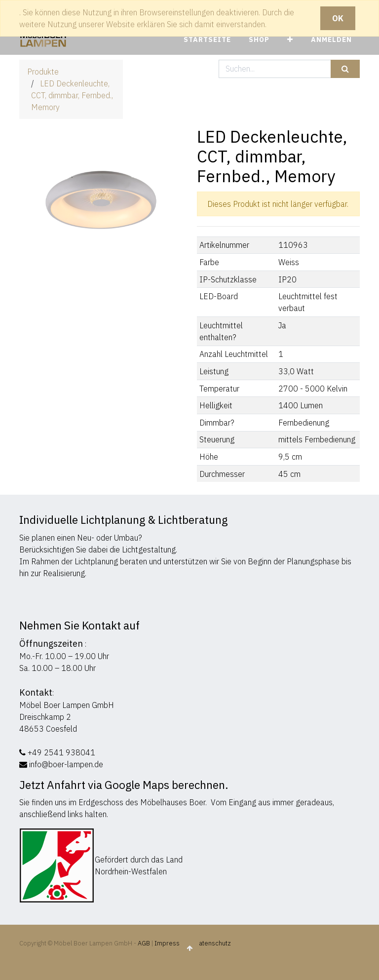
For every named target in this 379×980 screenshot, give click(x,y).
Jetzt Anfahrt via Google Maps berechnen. (124, 785)
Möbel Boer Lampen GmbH (67, 705)
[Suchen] (345, 69)
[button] (290, 40)
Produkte (43, 72)
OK (338, 18)
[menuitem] (207, 40)
